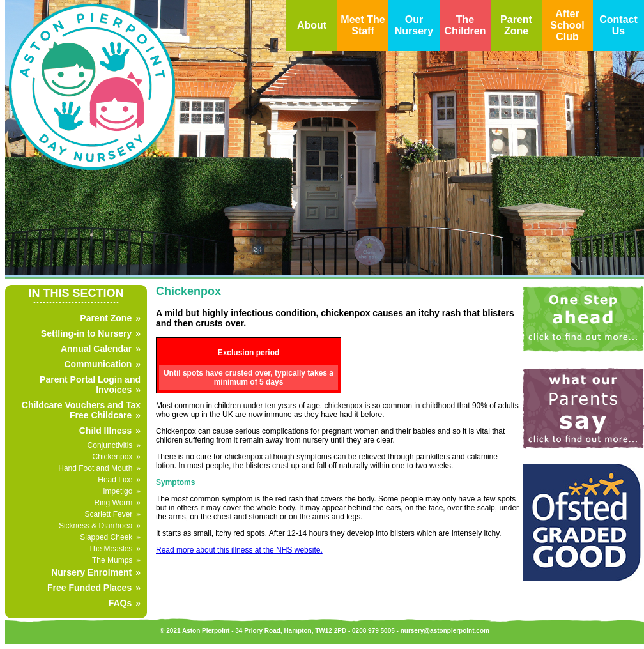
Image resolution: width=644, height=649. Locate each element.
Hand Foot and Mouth (95, 468)
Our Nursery (414, 25)
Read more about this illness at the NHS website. (239, 550)
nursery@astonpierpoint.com (445, 631)
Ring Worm (114, 503)
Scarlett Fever (109, 514)
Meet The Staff (363, 25)
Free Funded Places (89, 588)
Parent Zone (516, 25)
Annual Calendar (96, 349)
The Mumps (112, 560)
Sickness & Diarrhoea (96, 526)
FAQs (120, 603)
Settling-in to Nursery (86, 333)
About (312, 25)
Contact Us (618, 25)
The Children (465, 25)
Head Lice (115, 480)
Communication (98, 364)
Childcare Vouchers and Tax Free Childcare (81, 410)
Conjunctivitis (110, 445)
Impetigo (118, 491)
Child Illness (105, 431)
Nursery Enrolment (91, 572)
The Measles (111, 549)
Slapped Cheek (106, 537)
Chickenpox (113, 457)
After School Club (567, 25)
